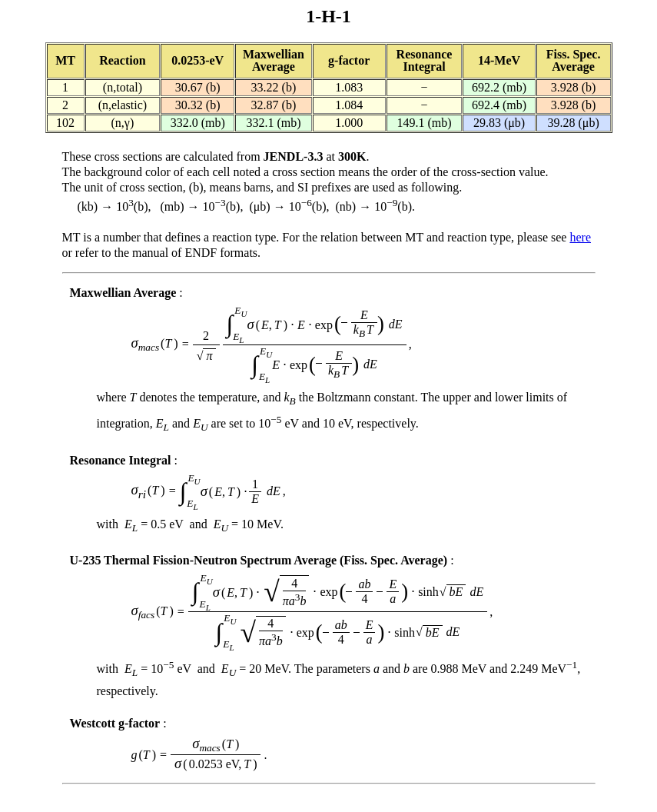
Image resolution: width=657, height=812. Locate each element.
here (580, 237)
